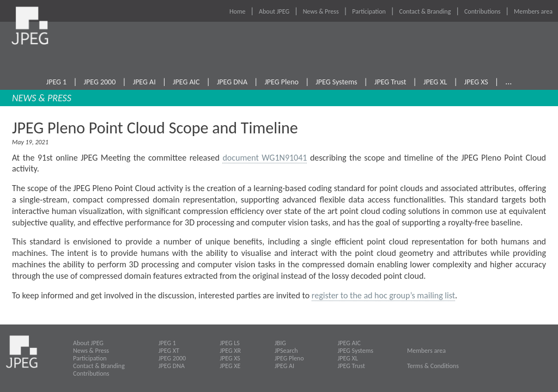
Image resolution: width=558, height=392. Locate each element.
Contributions (483, 11)
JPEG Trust (390, 82)
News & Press (321, 11)
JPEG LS (230, 343)
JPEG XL (435, 82)
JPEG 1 (56, 82)
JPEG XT (169, 351)
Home (237, 11)
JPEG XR (230, 351)
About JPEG (274, 11)
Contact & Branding (425, 11)
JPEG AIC (186, 82)
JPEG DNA (232, 82)
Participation (369, 11)
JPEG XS (476, 82)
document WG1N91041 (265, 158)
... (508, 81)
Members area (533, 11)
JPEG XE (230, 366)
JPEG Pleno (281, 82)
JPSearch (286, 351)
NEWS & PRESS (42, 98)
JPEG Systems (336, 82)
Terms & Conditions (433, 366)
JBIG (280, 343)
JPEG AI (144, 82)
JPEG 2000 (100, 82)
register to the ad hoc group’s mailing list (383, 295)
